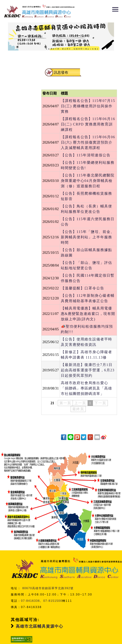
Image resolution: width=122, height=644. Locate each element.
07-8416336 (30, 593)
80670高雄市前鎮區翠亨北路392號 (48, 580)
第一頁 (65, 403)
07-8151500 (53, 593)
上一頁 (80, 403)
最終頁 (78, 409)
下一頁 (100, 403)
